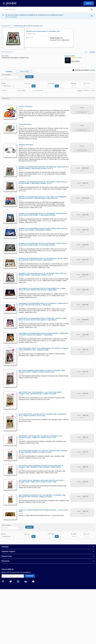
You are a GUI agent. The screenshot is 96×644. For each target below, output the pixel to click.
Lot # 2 (21, 185)
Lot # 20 (21, 484)
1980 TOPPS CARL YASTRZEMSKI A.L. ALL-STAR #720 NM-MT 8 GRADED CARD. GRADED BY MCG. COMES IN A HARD (41, 393)
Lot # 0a (21, 126)
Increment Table (38, 91)
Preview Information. (26, 106)
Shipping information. (26, 145)
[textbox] (10, 77)
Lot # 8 (21, 262)
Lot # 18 (21, 454)
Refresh (4, 90)
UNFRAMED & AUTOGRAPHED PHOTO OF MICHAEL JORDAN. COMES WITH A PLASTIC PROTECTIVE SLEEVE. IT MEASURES (43, 319)
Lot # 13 (21, 352)
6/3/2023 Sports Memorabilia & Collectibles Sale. (28, 26)
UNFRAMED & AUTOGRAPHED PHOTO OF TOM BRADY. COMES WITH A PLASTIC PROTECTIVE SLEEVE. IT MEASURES (43, 304)
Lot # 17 (21, 440)
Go (34, 86)
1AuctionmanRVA (6, 26)
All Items (80, 91)
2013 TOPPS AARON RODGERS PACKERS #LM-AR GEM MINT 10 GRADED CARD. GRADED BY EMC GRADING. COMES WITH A (41, 466)
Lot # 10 (21, 307)
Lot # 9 (21, 292)
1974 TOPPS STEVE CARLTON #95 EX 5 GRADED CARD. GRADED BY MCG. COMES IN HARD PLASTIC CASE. (43, 415)
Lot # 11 (21, 322)
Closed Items (86, 91)
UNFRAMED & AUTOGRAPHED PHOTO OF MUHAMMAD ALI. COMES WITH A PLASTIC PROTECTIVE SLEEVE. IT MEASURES (42, 289)
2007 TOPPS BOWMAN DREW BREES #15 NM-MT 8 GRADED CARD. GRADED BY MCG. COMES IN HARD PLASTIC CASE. (42, 371)
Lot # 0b (21, 147)
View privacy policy (11, 17)
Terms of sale (24, 71)
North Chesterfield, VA (7, 52)
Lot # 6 (21, 247)
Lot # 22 (21, 514)
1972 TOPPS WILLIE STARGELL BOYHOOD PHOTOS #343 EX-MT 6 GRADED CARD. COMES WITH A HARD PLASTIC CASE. (42, 481)
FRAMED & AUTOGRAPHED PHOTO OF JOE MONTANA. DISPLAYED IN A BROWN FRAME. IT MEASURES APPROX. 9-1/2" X (44, 168)
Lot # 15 (21, 396)
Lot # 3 (21, 200)
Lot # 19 (21, 469)
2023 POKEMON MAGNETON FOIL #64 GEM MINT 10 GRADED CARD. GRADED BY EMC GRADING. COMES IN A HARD (42, 496)
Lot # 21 (21, 499)
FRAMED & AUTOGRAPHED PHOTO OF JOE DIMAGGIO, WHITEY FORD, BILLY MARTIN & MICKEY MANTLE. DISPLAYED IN (43, 259)
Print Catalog (21, 89)
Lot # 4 (21, 217)
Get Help (92, 70)
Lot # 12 (21, 337)
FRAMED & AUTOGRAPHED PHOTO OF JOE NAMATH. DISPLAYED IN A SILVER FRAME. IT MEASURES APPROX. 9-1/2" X (43, 183)
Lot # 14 (21, 374)
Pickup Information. (25, 124)
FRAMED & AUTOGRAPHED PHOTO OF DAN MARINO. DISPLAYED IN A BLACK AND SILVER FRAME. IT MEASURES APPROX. (43, 244)
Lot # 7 (21, 277)
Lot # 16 (21, 418)
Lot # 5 (21, 232)
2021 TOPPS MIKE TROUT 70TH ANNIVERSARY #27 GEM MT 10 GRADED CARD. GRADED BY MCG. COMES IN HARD (44, 349)
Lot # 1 (21, 170)
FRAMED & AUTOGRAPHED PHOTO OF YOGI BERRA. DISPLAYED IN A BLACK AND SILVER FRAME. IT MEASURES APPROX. (43, 214)
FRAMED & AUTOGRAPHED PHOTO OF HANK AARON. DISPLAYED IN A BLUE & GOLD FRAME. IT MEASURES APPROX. (43, 229)
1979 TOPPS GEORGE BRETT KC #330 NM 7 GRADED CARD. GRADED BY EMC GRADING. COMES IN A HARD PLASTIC (43, 451)
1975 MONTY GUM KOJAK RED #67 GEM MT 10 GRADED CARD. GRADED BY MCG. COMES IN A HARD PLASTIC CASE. (41, 437)
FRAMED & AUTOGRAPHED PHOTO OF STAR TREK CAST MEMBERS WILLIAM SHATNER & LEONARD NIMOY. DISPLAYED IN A (42, 198)
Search (29, 77)
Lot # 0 (21, 109)
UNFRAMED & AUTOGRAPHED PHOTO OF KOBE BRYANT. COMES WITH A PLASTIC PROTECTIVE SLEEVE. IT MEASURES (44, 334)
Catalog (9, 71)
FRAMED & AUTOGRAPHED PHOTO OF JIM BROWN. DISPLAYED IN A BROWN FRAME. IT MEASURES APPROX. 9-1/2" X (43, 274)
